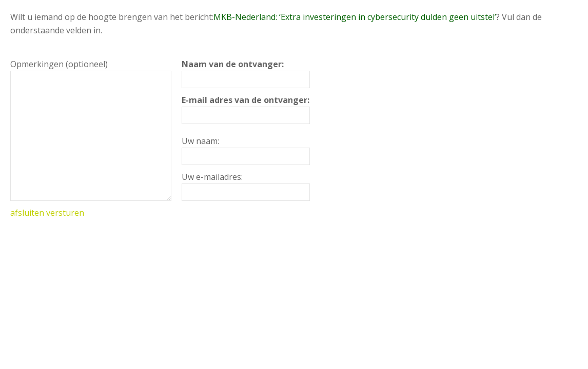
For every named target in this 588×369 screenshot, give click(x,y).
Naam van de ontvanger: (233, 64)
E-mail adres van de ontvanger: (246, 100)
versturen (65, 213)
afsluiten (27, 213)
